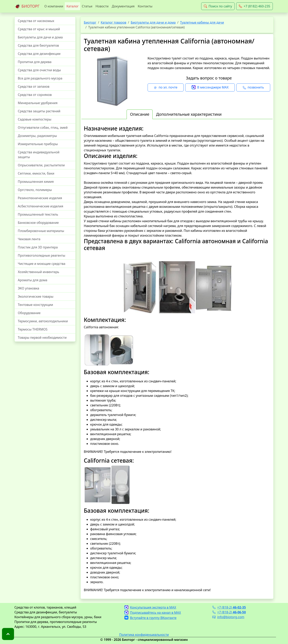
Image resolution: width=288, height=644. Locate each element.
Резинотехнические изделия (40, 198)
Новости (102, 6)
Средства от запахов (34, 86)
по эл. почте (166, 87)
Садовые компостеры (35, 119)
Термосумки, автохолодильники (43, 321)
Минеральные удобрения (38, 103)
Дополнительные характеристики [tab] (189, 114)
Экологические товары (36, 296)
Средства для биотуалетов (38, 45)
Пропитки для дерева (35, 62)
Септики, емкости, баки (36, 173)
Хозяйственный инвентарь (38, 272)
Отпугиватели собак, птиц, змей (43, 128)
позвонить (253, 87)
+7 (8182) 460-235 (254, 6)
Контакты (145, 6)
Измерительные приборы (38, 144)
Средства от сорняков (35, 95)
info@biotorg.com (228, 617)
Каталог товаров (114, 22)
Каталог (72, 6)
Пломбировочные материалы (41, 231)
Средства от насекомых (36, 21)
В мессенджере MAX (210, 87)
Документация (123, 6)
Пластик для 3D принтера (38, 247)
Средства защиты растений (39, 111)
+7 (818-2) (229, 607)
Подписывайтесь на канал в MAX (153, 613)
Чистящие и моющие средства (42, 264)
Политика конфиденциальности (144, 635)
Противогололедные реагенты (41, 255)
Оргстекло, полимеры (35, 190)
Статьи (87, 6)
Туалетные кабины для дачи (202, 22)
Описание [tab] (140, 114)
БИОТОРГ (27, 6)
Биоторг (90, 22)
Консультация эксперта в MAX (150, 607)
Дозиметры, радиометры (37, 136)
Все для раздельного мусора (40, 78)
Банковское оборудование (38, 223)
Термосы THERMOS (33, 329)
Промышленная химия (36, 182)
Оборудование (29, 313)
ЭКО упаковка (28, 288)
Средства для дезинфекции (39, 54)
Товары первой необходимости (42, 338)
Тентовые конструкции (35, 305)
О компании (54, 6)
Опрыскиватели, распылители (41, 165)
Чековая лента (29, 239)
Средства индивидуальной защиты (39, 155)
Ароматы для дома (33, 280)
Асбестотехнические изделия (40, 206)
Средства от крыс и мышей (39, 29)
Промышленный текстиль (38, 214)
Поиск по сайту (218, 6)
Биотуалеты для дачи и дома (40, 37)
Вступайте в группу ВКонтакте (150, 618)
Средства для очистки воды (39, 70)
